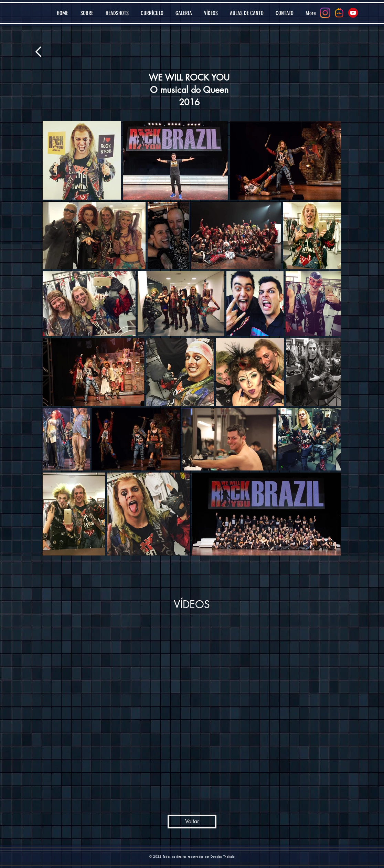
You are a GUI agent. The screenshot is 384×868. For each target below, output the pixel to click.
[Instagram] (325, 13)
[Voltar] (192, 822)
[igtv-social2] (339, 13)
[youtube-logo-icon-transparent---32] (353, 13)
